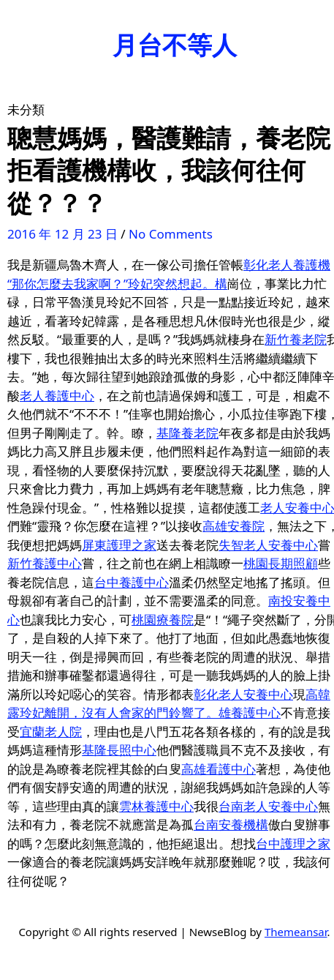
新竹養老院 (296, 339)
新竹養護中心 (45, 563)
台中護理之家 (293, 844)
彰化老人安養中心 (243, 694)
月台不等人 (175, 45)
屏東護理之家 (119, 545)
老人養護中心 (57, 396)
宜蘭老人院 (51, 732)
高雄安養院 (234, 526)
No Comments (171, 234)
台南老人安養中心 (268, 806)
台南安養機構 (231, 824)
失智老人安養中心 (268, 545)
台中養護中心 (132, 582)
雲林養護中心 (156, 806)
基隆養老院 (187, 433)
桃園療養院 (163, 620)
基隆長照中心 (119, 750)
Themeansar (296, 932)
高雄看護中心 (219, 769)
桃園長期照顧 (281, 563)
